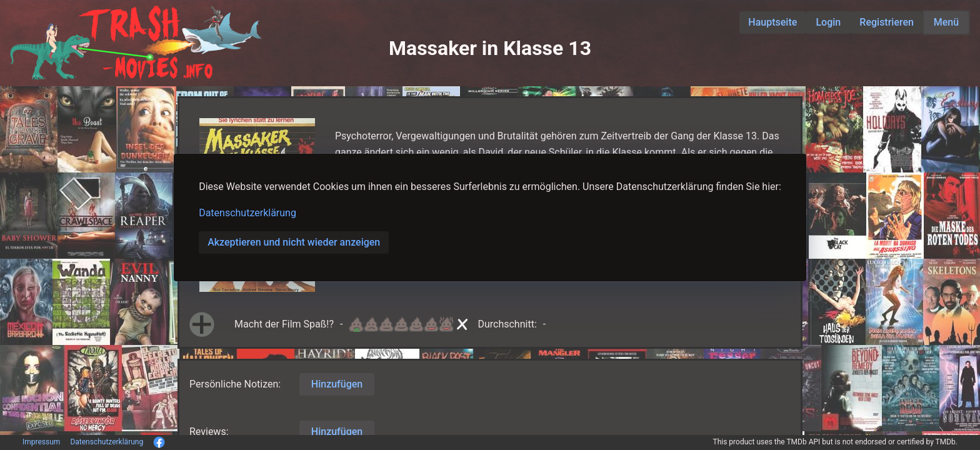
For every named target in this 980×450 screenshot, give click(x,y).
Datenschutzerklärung (247, 213)
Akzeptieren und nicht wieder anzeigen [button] (294, 242)
